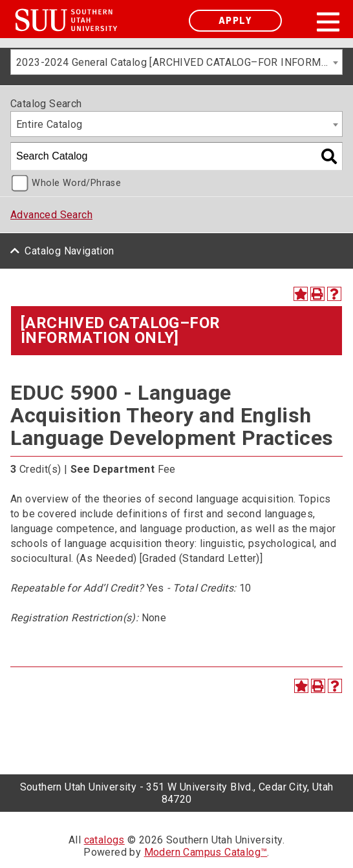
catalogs (104, 840)
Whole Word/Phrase (76, 183)
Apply (235, 20)
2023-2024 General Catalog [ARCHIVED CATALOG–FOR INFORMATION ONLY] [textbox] (179, 62)
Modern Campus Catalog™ (206, 852)
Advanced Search (51, 215)
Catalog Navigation (69, 251)
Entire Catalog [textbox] (49, 124)
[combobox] (176, 62)
